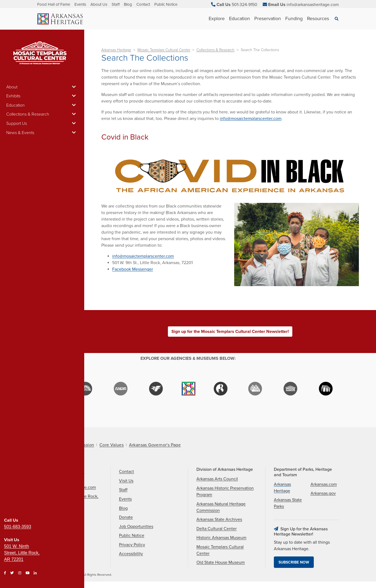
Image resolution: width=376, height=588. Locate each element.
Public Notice (166, 4)
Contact (143, 4)
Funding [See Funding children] (294, 18)
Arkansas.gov (323, 493)
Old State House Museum (221, 562)
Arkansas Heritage (116, 50)
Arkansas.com (324, 484)
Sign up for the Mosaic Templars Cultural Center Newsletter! (230, 332)
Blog (128, 4)
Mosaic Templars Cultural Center (164, 50)
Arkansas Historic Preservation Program (225, 491)
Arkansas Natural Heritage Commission (221, 507)
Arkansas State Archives (219, 519)
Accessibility (131, 554)
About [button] (42, 87)
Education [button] (42, 105)
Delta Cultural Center (217, 529)
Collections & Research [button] (42, 114)
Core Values (112, 445)
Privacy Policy (132, 545)
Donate (126, 517)
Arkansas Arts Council (217, 479)
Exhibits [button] (42, 96)
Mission (87, 445)
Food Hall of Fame (54, 4)
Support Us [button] (42, 123)
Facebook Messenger (133, 269)
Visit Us (126, 481)
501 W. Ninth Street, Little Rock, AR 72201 (22, 553)
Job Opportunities (136, 527)
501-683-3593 (18, 527)
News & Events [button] (42, 133)
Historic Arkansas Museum (221, 538)
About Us (99, 4)
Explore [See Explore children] (217, 18)
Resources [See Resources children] (318, 18)
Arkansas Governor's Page (155, 445)
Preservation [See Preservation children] (268, 18)
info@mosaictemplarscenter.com (251, 119)
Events (80, 4)
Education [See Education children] (239, 18)
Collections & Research (215, 50)
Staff (116, 4)
